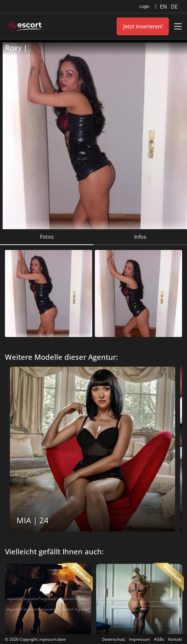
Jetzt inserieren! (143, 26)
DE (174, 7)
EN (164, 7)
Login (145, 7)
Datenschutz (114, 639)
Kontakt (175, 639)
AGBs (159, 639)
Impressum (140, 639)
